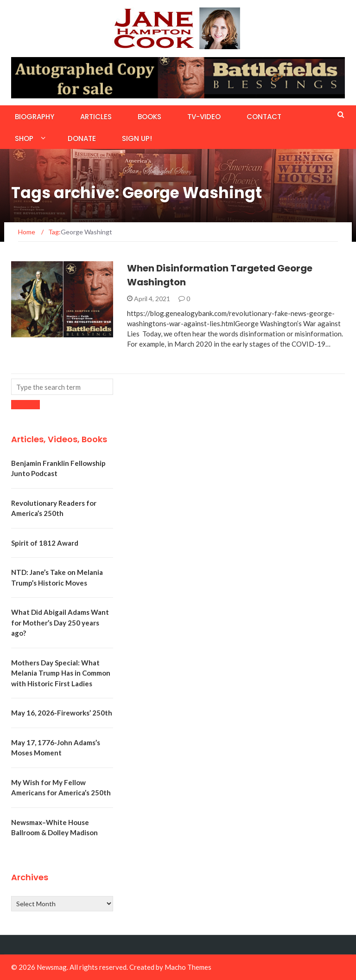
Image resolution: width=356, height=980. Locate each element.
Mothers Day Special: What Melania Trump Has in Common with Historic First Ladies (61, 673)
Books (149, 117)
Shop (24, 139)
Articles (96, 117)
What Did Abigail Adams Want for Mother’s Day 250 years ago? (60, 622)
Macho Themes (188, 967)
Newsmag (52, 967)
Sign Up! (137, 139)
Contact (264, 117)
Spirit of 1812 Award (45, 543)
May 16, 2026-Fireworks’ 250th (62, 713)
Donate (82, 139)
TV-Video (204, 117)
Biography (35, 117)
